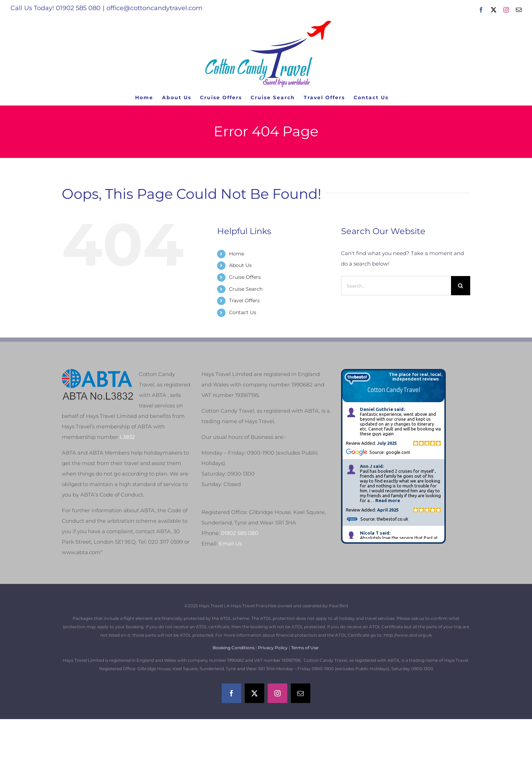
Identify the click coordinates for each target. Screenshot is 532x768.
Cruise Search (246, 289)
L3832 (127, 437)
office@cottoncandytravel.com (154, 8)
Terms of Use (305, 648)
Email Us (230, 544)
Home (237, 254)
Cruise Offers (245, 277)
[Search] (461, 286)
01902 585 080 (240, 533)
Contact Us (243, 312)
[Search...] (396, 286)
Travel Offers (244, 300)
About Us (240, 265)
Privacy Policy (273, 648)
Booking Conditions (234, 648)
